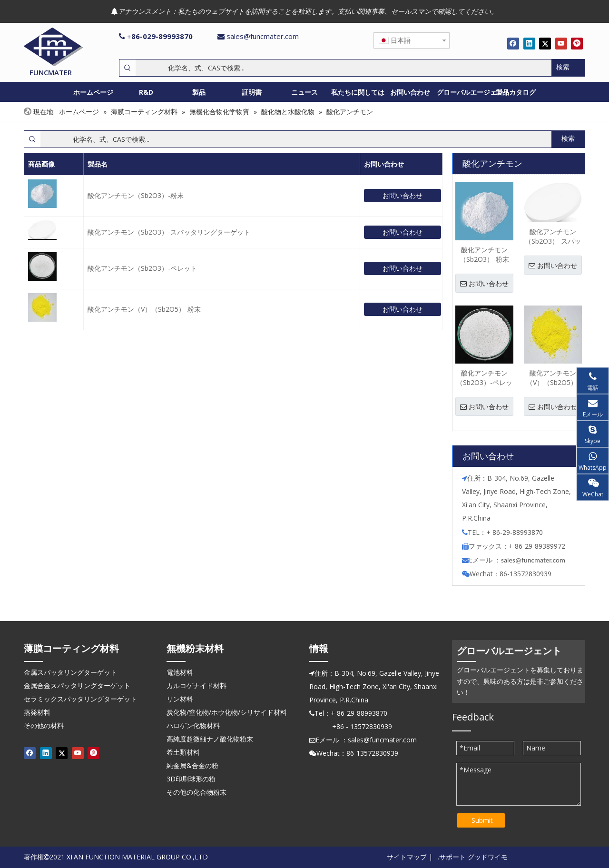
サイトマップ (407, 857)
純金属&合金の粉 (192, 765)
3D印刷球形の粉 (191, 779)
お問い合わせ (403, 195)
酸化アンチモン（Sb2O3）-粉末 (136, 195)
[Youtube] (561, 43)
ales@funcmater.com (535, 560)
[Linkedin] (529, 43)
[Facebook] (513, 43)
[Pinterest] (577, 43)
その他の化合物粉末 (196, 792)
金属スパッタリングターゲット (70, 672)
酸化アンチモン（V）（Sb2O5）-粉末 (144, 309)
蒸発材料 (37, 712)
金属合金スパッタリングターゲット (77, 686)
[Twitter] (545, 43)
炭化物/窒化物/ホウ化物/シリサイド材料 (227, 712)
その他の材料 (44, 725)
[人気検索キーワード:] (568, 68)
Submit (482, 820)
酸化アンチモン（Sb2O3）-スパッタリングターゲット (169, 232)
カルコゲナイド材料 (196, 686)
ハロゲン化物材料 (193, 725)
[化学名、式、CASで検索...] (344, 68)
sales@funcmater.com (263, 36)
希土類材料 (183, 752)
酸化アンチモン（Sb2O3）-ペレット (142, 268)
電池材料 (180, 672)
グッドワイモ (488, 857)
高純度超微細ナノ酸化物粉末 (210, 739)
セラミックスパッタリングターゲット (80, 699)
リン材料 (180, 699)
